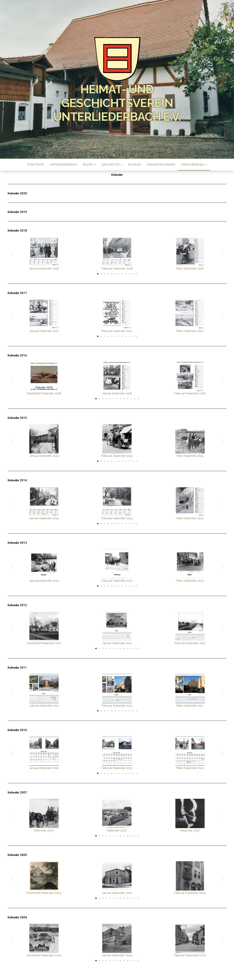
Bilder (89, 165)
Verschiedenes (194, 165)
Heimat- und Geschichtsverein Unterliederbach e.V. (117, 103)
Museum (134, 165)
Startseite (35, 165)
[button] (12, 254)
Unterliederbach (63, 165)
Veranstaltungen (161, 165)
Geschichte (112, 165)
